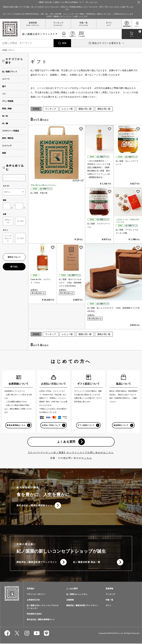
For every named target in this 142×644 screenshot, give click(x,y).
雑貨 (4, 153)
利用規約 (31, 589)
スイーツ (6, 79)
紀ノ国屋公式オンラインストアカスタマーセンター (43, 607)
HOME (5, 50)
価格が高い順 (104, 109)
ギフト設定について (86, 425)
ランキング (58, 23)
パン (4, 94)
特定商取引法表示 (34, 614)
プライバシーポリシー (36, 595)
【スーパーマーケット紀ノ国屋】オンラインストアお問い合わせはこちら (71, 453)
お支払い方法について (51, 425)
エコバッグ (7, 146)
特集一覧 (84, 23)
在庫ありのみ (8, 221)
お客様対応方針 (33, 600)
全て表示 (20, 221)
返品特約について (121, 425)
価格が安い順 (85, 109)
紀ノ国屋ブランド (10, 72)
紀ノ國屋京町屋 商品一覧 (87, 563)
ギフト (109, 23)
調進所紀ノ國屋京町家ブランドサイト (37, 563)
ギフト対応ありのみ (8, 238)
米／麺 (5, 123)
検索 (64, 43)
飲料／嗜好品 (8, 138)
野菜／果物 (7, 109)
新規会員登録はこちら (16, 425)
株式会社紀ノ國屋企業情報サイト (34, 506)
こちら (88, 458)
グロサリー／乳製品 (11, 131)
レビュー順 (67, 109)
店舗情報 (70, 600)
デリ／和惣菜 (8, 101)
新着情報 (33, 23)
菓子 (4, 86)
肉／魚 (5, 116)
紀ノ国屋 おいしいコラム (77, 595)
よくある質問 (66, 442)
